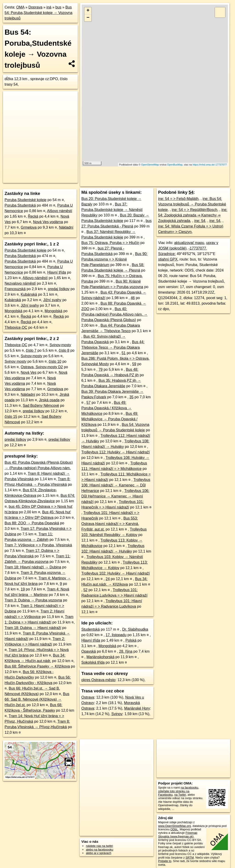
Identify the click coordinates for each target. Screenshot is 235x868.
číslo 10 (55, 361)
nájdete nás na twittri (99, 846)
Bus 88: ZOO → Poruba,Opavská (32, 523)
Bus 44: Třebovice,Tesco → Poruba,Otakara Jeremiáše (113, 347)
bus (58, 7)
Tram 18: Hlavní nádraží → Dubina (33, 567)
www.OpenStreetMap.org (175, 826)
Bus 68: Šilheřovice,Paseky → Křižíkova (37, 666)
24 (108, 579)
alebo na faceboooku (99, 850)
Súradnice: (167, 254)
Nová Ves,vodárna (48, 222)
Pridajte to (165, 861)
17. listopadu (116, 635)
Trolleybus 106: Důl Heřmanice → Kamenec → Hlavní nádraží (115, 496)
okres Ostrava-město (98, 680)
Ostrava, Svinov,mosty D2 (42, 367)
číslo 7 (31, 350)
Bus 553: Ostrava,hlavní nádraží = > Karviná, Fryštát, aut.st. (110, 524)
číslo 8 (64, 350)
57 (89, 403)
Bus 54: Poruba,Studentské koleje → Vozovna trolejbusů (38, 13)
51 (124, 353)
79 (101, 369)
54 (191, 192)
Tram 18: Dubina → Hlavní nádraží (33, 628)
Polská (131, 640)
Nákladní (66, 227)
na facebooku (189, 788)
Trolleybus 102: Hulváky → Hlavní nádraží (115, 573)
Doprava (35, 7)
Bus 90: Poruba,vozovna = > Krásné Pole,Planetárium (114, 259)
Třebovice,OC (16, 327)
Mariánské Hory (137, 708)
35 (131, 397)
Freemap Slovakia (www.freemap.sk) (178, 834)
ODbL (174, 829)
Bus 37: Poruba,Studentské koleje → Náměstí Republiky (112, 210)
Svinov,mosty (60, 345)
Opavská (88, 651)
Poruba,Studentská (20, 205)
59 (134, 364)
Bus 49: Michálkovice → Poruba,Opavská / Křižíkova (110, 419)
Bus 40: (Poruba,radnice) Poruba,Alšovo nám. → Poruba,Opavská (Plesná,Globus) (114, 314)
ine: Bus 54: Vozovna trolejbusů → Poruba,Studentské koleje (192, 204)
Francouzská (15, 289)
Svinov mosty (15, 361)
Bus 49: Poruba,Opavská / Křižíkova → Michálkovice (106, 408)
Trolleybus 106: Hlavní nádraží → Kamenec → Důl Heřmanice (116, 485)
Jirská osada (49, 400)
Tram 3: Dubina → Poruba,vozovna (33, 600)
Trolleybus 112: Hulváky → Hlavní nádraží (115, 452)
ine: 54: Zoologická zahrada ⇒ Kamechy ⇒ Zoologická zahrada (193, 215)
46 (133, 298)
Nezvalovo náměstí (20, 283)
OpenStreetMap (150, 165)
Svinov (117, 714)
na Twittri (180, 795)
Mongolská (13, 311)
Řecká (33, 216)
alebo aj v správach (98, 853)
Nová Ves (28, 372)
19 (23, 589)
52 (85, 590)
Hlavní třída (57, 272)
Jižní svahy (52, 300)
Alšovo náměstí (60, 211)
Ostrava (88, 697)
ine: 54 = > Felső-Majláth (178, 199)
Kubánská (29, 294)
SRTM (190, 858)
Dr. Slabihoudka (135, 629)
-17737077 (197, 248)
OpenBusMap (175, 165)
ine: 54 (200, 221)
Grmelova (29, 227)
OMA (20, 7)
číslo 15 (11, 417)
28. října (126, 651)
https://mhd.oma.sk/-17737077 (210, 165)
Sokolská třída (93, 662)
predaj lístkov (59, 289)
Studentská (90, 629)
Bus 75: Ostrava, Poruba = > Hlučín (110, 243)
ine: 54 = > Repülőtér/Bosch (195, 210)
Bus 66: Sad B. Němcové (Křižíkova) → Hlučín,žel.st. (37, 699)
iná (49, 7)
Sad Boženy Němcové (41, 406)
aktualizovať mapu (189, 243)
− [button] (88, 18)
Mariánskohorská (101, 657)
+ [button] (88, 11)
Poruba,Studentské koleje (25, 200)
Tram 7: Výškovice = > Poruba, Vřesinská (38, 545)
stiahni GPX (168, 259)
